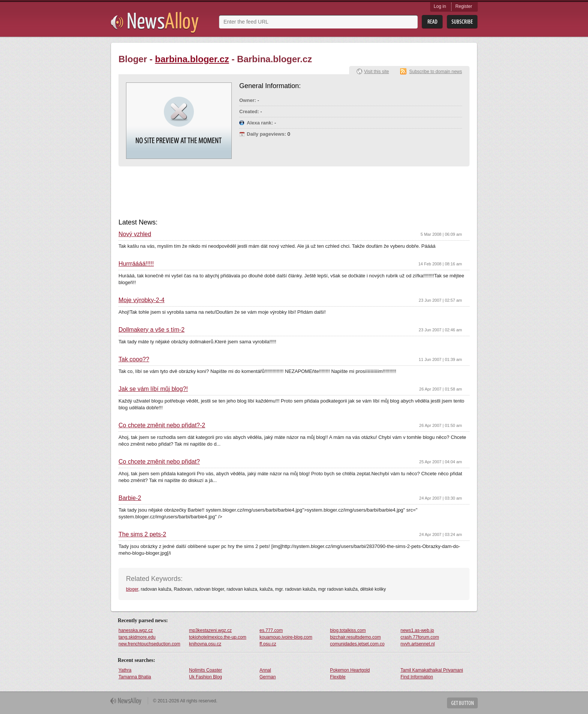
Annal (265, 670)
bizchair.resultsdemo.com (355, 637)
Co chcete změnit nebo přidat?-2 (162, 425)
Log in (440, 6)
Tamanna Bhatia (135, 677)
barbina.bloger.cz (192, 59)
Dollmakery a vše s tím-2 (151, 330)
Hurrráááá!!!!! (136, 264)
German (268, 677)
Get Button (462, 703)
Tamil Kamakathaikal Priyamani (432, 670)
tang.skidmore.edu (137, 637)
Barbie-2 (130, 498)
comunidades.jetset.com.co (357, 644)
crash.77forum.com (420, 637)
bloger (132, 589)
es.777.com (271, 630)
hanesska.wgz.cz (136, 630)
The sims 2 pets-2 (142, 534)
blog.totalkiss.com (348, 630)
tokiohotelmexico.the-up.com (218, 637)
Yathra (125, 670)
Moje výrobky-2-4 (142, 300)
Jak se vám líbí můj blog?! (153, 389)
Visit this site (376, 72)
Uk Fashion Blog (205, 677)
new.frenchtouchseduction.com (149, 644)
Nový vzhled (135, 234)
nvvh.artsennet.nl (418, 644)
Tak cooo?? (134, 359)
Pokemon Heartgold (350, 670)
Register (464, 6)
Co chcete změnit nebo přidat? (159, 462)
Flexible (338, 677)
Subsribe (462, 22)
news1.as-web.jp (417, 630)
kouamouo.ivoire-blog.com (286, 637)
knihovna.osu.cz (205, 644)
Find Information (417, 677)
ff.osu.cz (268, 644)
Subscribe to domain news (436, 72)
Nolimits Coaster (205, 670)
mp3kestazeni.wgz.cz (210, 630)
